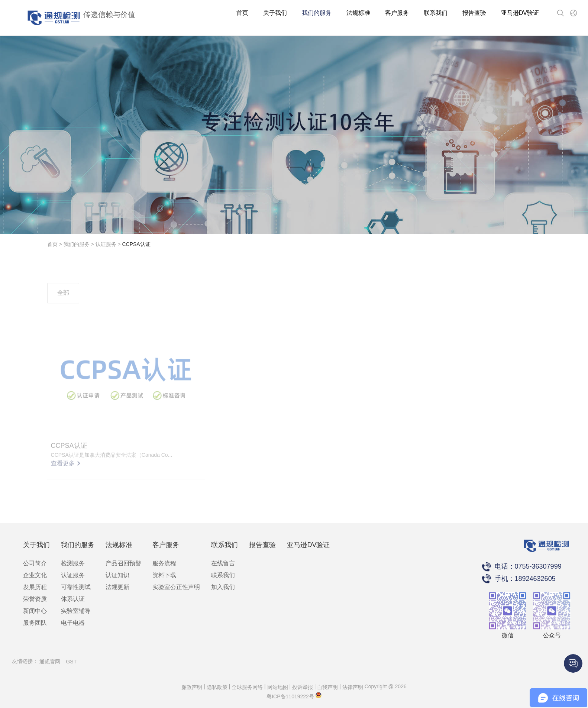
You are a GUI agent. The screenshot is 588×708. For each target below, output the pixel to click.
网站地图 (278, 687)
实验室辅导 (76, 611)
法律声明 (353, 687)
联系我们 (436, 13)
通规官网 (50, 662)
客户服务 (397, 13)
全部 (63, 302)
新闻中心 (35, 611)
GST (71, 662)
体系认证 (73, 599)
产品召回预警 (123, 563)
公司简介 (35, 563)
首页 (242, 13)
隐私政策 (217, 687)
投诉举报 (303, 687)
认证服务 (106, 244)
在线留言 (223, 563)
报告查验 (474, 13)
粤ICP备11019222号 (290, 696)
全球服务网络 (247, 687)
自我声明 (327, 687)
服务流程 (164, 563)
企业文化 (35, 575)
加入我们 (223, 587)
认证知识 (117, 575)
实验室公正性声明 (176, 587)
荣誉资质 (35, 599)
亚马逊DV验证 (520, 13)
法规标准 (358, 13)
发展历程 (35, 587)
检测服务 (73, 563)
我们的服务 (317, 13)
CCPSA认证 (136, 244)
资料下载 (164, 575)
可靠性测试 (76, 587)
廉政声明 (192, 687)
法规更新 (117, 587)
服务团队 (35, 623)
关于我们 (275, 13)
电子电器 (73, 623)
